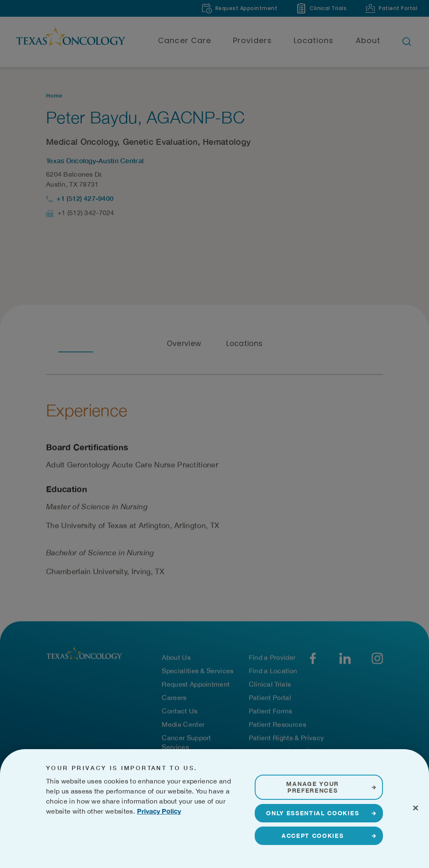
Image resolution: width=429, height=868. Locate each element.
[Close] (416, 832)
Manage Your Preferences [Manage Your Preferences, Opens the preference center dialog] (312, 811)
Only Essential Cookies (313, 837)
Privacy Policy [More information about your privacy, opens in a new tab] (159, 835)
